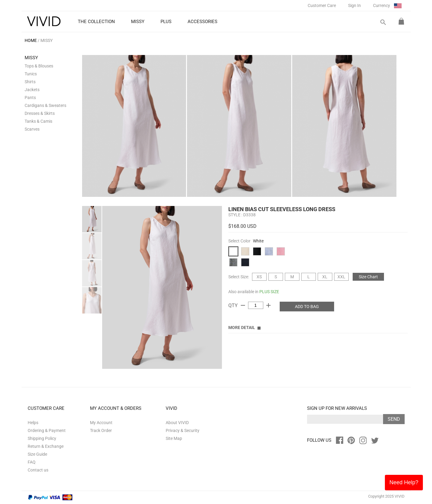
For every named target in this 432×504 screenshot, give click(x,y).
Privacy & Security (183, 430)
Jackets (32, 90)
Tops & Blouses (39, 66)
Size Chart (368, 277)
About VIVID (177, 423)
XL (325, 277)
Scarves (32, 129)
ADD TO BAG (307, 307)
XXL (341, 277)
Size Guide (37, 454)
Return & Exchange (46, 446)
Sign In (354, 5)
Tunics (31, 74)
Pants (30, 98)
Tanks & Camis (38, 121)
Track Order (101, 430)
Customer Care (322, 5)
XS (259, 277)
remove (243, 305)
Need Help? (404, 482)
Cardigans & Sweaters (45, 105)
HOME (31, 40)
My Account (101, 423)
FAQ (32, 462)
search (383, 22)
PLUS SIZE (269, 292)
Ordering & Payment (47, 430)
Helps (33, 423)
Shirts (30, 82)
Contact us (38, 470)
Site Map (174, 438)
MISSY (47, 40)
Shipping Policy (42, 438)
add (268, 305)
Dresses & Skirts (40, 113)
